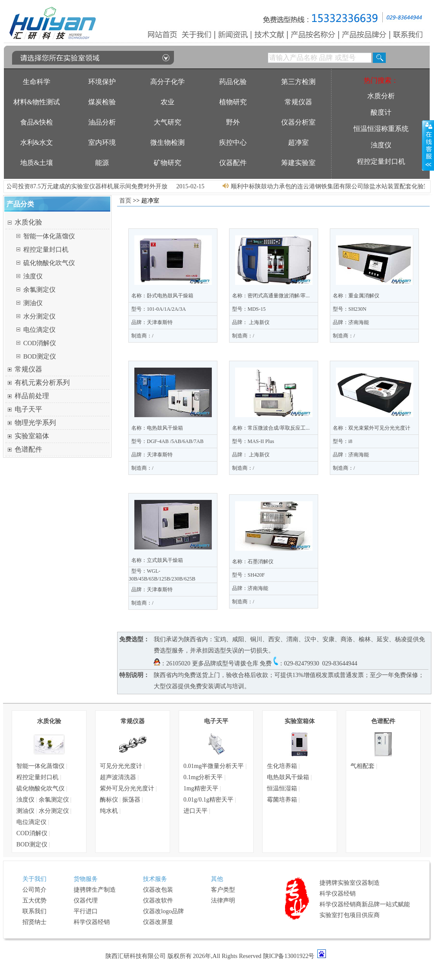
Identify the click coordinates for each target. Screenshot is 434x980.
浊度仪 (33, 276)
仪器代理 (86, 900)
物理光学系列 (35, 423)
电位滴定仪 (39, 330)
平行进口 (86, 911)
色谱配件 (28, 449)
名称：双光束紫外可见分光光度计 (372, 428)
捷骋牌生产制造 (95, 890)
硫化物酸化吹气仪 (49, 263)
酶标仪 (109, 800)
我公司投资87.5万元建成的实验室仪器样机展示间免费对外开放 (91, 186)
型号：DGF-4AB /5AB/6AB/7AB (167, 441)
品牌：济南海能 (351, 322)
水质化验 (28, 222)
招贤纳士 (34, 922)
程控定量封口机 (46, 250)
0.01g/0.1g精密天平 (208, 800)
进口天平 (195, 811)
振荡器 (131, 800)
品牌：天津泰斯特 (152, 322)
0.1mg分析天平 (203, 777)
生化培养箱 (282, 766)
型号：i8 (343, 441)
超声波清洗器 (118, 777)
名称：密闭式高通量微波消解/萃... (271, 296)
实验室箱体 (32, 436)
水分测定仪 (39, 316)
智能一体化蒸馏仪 (49, 236)
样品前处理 (32, 396)
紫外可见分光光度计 (127, 788)
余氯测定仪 (39, 290)
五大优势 (34, 900)
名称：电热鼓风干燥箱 (157, 428)
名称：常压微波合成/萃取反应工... (271, 428)
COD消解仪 (40, 343)
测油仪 (33, 303)
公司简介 (34, 890)
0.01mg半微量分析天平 (214, 766)
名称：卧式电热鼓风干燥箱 (162, 296)
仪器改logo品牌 (163, 911)
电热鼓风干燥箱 (288, 777)
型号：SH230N (350, 309)
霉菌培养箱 (282, 800)
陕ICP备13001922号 (289, 956)
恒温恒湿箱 (282, 788)
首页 (125, 201)
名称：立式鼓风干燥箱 (157, 560)
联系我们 (34, 911)
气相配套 (363, 766)
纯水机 (109, 811)
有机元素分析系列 (42, 382)
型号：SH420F (248, 575)
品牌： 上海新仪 (251, 322)
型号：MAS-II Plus (253, 441)
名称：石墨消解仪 (253, 562)
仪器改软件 (158, 900)
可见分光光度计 (121, 766)
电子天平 (28, 409)
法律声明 (223, 900)
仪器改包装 (158, 890)
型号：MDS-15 (249, 309)
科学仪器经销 (92, 922)
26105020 (178, 663)
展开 (428, 145)
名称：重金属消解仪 (356, 296)
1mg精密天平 (201, 788)
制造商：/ (142, 336)
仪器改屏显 (158, 922)
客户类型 (223, 890)
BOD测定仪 (40, 356)
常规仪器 (28, 369)
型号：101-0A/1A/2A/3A (159, 309)
